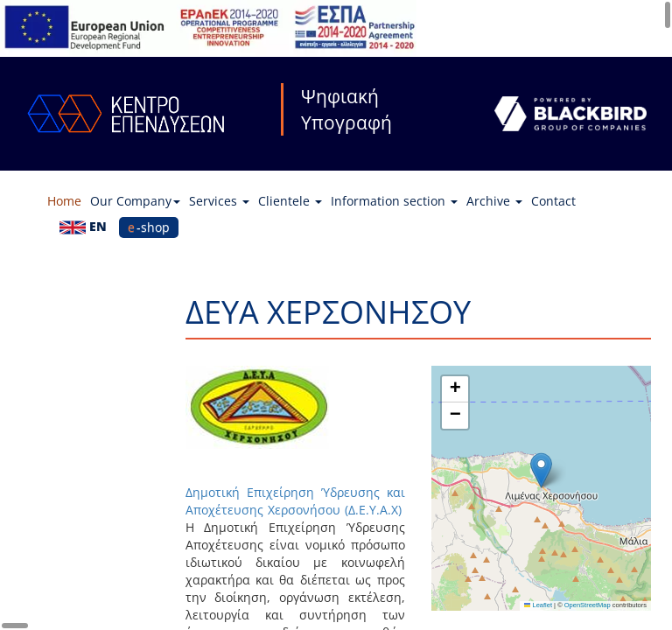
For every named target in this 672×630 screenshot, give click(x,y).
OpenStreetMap (588, 605)
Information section (394, 201)
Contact (553, 201)
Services (219, 201)
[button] (541, 470)
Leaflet (538, 605)
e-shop (149, 227)
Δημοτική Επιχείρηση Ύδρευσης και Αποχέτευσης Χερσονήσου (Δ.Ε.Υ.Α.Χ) (295, 501)
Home (64, 201)
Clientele (290, 201)
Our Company (135, 201)
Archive (494, 201)
